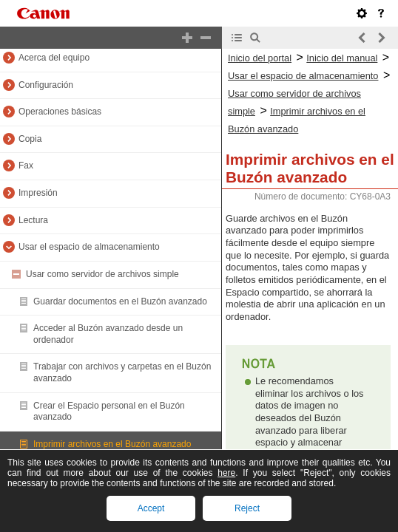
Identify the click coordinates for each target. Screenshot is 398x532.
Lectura (33, 220)
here (226, 473)
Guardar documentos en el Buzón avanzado (120, 301)
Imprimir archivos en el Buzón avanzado (112, 444)
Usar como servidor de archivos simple (102, 274)
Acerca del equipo (54, 58)
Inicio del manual (342, 58)
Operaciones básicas (60, 112)
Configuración (46, 85)
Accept (151, 508)
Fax (26, 166)
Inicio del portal (260, 58)
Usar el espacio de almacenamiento (89, 247)
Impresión (38, 193)
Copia (30, 139)
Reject (247, 508)
